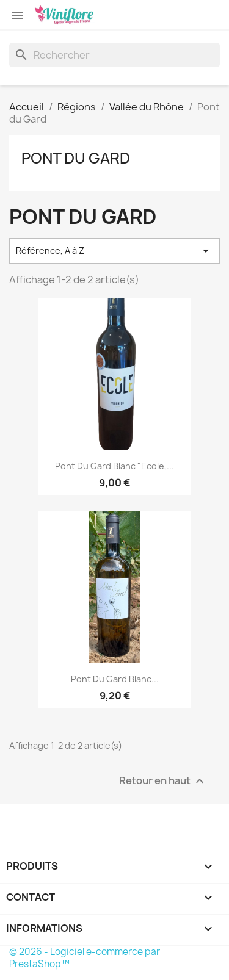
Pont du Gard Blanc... (115, 679)
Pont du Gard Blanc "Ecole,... (114, 466)
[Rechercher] (114, 55)
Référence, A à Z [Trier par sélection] (114, 251)
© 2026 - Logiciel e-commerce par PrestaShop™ (85, 958)
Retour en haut (163, 781)
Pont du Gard (76, 158)
